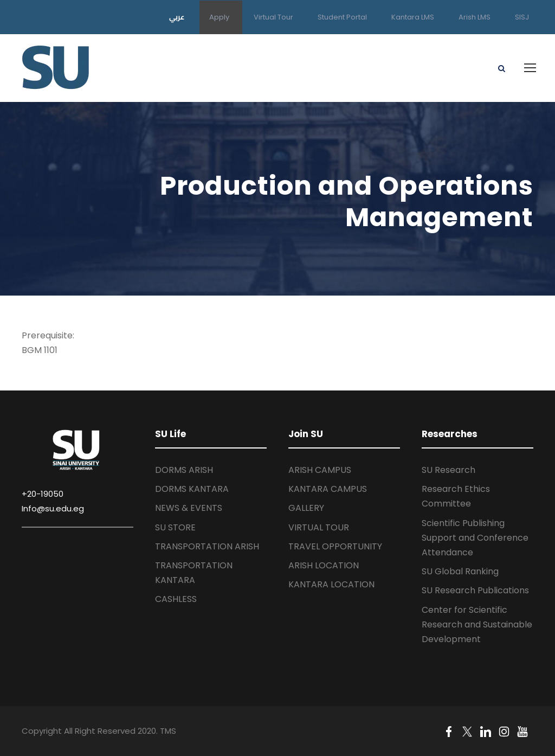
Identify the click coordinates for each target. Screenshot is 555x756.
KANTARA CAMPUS (328, 489)
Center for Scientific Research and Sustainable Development (477, 624)
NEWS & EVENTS (189, 508)
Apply (219, 17)
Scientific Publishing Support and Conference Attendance (475, 538)
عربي (177, 17)
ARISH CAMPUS (320, 470)
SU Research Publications (475, 590)
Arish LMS (475, 17)
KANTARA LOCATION (331, 584)
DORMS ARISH (184, 470)
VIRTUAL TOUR (319, 527)
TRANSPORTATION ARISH (207, 546)
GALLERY (306, 508)
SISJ (522, 17)
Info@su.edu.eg (53, 508)
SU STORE (175, 527)
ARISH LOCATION (324, 565)
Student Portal (342, 17)
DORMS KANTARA (192, 489)
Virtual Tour (273, 17)
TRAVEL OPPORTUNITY (335, 546)
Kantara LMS (413, 17)
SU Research (448, 470)
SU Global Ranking (460, 571)
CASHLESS (176, 599)
